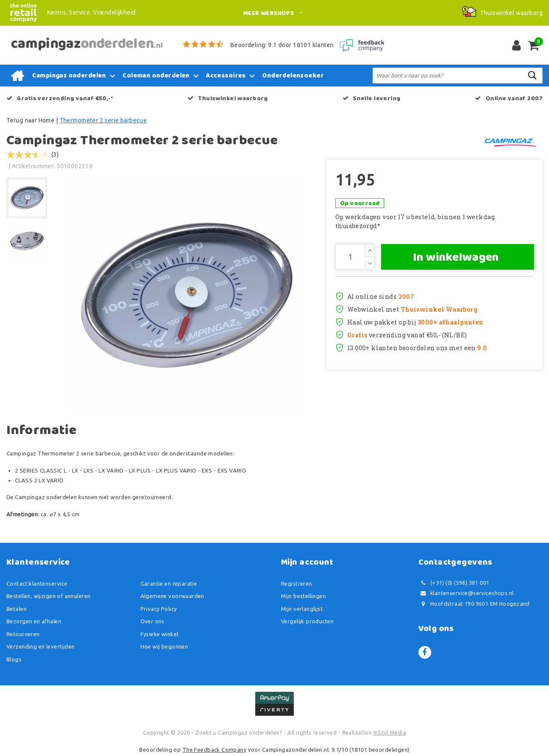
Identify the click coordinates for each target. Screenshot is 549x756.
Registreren (297, 583)
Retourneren (23, 634)
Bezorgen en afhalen (34, 621)
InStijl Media (390, 732)
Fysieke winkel (160, 634)
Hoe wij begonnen (164, 646)
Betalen (16, 609)
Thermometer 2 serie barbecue (103, 120)
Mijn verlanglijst (302, 609)
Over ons (152, 621)
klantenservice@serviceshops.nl (466, 593)
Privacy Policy (159, 609)
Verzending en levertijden (41, 646)
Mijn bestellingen (303, 596)
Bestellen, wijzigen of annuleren (48, 596)
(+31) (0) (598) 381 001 (454, 583)
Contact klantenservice (37, 583)
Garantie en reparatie (169, 583)
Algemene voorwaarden (172, 596)
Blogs (14, 659)
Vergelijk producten (307, 621)
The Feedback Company (214, 750)
